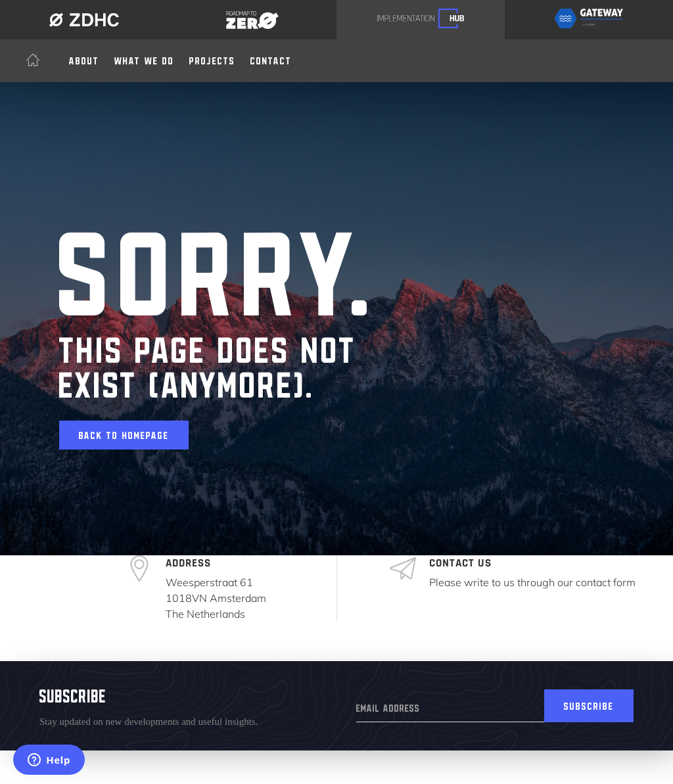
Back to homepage (124, 433)
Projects (212, 58)
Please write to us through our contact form (532, 582)
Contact (271, 58)
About (84, 58)
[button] (144, 58)
